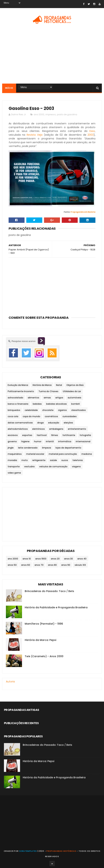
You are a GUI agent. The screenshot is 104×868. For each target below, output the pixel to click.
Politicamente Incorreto (21, 391)
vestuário (29, 466)
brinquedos (14, 410)
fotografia (85, 435)
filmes (55, 435)
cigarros (62, 410)
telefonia (78, 460)
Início (9, 88)
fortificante (69, 435)
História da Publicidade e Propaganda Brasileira (56, 607)
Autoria (10, 682)
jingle (11, 448)
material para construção (63, 454)
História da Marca (42, 385)
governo (12, 441)
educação (54, 423)
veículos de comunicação (53, 466)
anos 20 (55, 559)
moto (25, 460)
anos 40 (82, 559)
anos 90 (66, 565)
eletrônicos (38, 429)
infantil (50, 441)
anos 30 (68, 559)
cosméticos (51, 416)
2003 (91, 135)
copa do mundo (32, 416)
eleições (68, 423)
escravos (13, 435)
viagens (76, 466)
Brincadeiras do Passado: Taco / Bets (49, 591)
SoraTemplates (28, 851)
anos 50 (12, 565)
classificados (78, 410)
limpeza (47, 448)
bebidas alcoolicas (56, 404)
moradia (12, 460)
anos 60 (26, 565)
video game (14, 473)
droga (40, 423)
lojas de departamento (68, 448)
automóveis (74, 398)
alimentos (33, 398)
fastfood (42, 435)
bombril (75, 404)
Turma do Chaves (48, 391)
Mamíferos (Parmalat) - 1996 (44, 624)
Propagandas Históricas (61, 851)
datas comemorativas (20, 423)
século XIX (80, 565)
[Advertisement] (52, 285)
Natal (59, 385)
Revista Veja (35, 135)
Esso (92, 131)
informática (65, 441)
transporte (14, 466)
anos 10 (27, 559)
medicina (87, 454)
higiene (25, 441)
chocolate (48, 410)
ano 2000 (39, 114)
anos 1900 (41, 559)
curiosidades (70, 416)
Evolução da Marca (18, 385)
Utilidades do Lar (72, 391)
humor (38, 441)
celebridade (31, 410)
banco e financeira (18, 404)
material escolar (35, 454)
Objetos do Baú (75, 385)
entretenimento (77, 429)
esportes (27, 435)
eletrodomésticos (18, 429)
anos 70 (39, 565)
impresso (51, 114)
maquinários (15, 454)
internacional (83, 441)
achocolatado (15, 398)
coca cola (13, 416)
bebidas (37, 404)
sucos (65, 460)
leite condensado (28, 448)
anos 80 (52, 565)
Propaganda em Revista (83, 212)
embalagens (56, 429)
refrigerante (39, 460)
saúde (53, 460)
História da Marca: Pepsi (40, 640)
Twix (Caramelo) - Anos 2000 (44, 656)
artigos (59, 398)
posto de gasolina (67, 114)
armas (47, 398)
